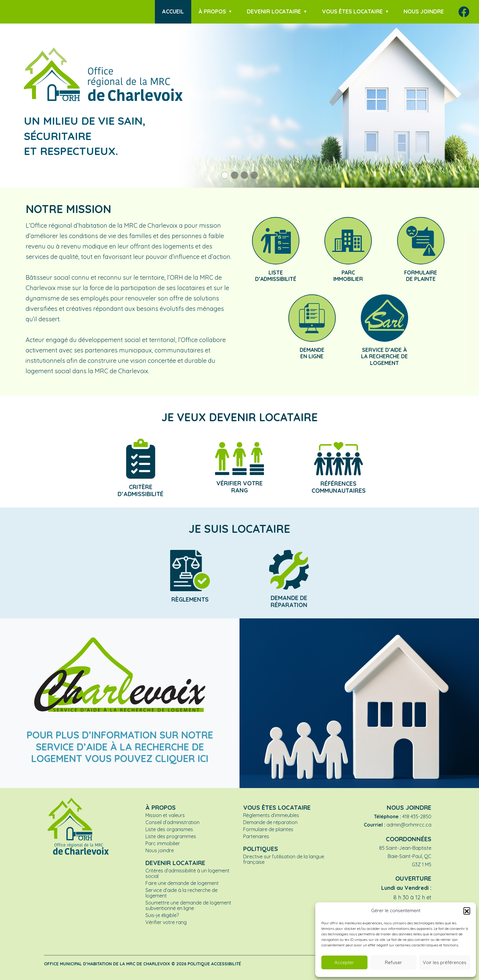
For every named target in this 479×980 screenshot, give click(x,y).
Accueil (173, 11)
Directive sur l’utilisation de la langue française (284, 859)
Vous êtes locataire (352, 11)
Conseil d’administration (172, 822)
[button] (467, 911)
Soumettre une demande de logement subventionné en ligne (188, 905)
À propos (212, 11)
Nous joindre (424, 11)
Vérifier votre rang (166, 922)
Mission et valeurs (165, 815)
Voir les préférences (445, 962)
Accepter (344, 962)
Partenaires (256, 836)
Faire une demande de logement (182, 883)
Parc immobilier (163, 843)
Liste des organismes (169, 829)
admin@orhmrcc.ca (409, 825)
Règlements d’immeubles (271, 815)
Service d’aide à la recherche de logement (181, 893)
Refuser (393, 962)
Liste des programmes (171, 836)
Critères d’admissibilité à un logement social (187, 873)
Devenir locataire (274, 11)
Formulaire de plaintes (268, 829)
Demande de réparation (270, 822)
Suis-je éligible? (162, 915)
